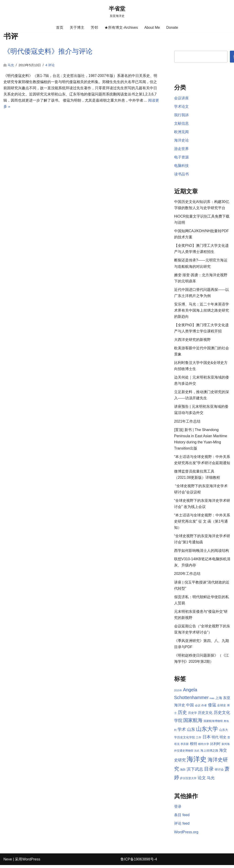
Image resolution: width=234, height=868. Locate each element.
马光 (11, 65)
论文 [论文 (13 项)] (202, 781)
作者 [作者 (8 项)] (204, 708)
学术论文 (181, 107)
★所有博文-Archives (121, 28)
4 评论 (50, 65)
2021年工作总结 (187, 423)
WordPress (31, 862)
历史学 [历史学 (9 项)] (193, 715)
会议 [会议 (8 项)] (198, 708)
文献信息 (181, 123)
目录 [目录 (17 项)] (209, 772)
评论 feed (182, 826)
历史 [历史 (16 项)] (182, 715)
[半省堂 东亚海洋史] (117, 11)
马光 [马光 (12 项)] (211, 781)
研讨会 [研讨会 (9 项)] (219, 772)
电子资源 (181, 157)
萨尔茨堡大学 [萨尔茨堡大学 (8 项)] (188, 781)
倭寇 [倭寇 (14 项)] (212, 708)
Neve (8, 862)
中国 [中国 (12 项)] (190, 708)
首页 (60, 28)
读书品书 (181, 175)
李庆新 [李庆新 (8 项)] (185, 747)
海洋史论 (181, 141)
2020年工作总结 (187, 576)
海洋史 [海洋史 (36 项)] (197, 762)
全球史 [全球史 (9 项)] (222, 708)
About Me (152, 28)
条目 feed (182, 818)
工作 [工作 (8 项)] (199, 740)
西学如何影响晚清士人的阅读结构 (202, 553)
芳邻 (94, 28)
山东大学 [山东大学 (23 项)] (207, 732)
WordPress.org (186, 835)
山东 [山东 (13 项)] (191, 732)
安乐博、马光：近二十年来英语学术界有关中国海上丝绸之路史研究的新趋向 (202, 311)
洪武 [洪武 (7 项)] (197, 753)
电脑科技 (181, 166)
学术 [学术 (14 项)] (182, 732)
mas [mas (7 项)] (212, 701)
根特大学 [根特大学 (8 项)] (204, 747)
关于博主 (77, 28)
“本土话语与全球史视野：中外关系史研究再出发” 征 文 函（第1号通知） (202, 523)
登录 (178, 809)
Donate (172, 28)
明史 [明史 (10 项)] (223, 740)
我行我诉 (181, 115)
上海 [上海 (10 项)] (219, 700)
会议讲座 (181, 98)
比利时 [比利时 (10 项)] (215, 747)
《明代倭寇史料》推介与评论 (48, 51)
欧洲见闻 (181, 132)
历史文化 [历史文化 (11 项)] (205, 715)
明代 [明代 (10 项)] (215, 740)
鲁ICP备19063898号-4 (139, 862)
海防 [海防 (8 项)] (183, 772)
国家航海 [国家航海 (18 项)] (193, 723)
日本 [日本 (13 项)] (207, 740)
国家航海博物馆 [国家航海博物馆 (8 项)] (213, 724)
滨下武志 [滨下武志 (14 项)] (195, 772)
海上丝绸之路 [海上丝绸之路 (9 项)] (209, 753)
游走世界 (181, 149)
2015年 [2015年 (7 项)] (178, 693)
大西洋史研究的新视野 (192, 341)
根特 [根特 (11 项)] (194, 746)
